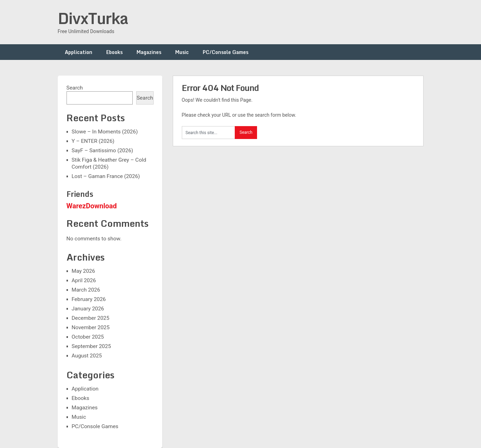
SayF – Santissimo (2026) (103, 150)
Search (75, 88)
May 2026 (83, 271)
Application (79, 52)
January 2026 (88, 309)
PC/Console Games (226, 52)
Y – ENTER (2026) (93, 141)
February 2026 (89, 299)
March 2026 (86, 290)
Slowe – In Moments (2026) (105, 132)
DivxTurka (93, 18)
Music (182, 52)
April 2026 (84, 280)
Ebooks (114, 52)
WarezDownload (92, 206)
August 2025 (87, 356)
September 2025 (91, 346)
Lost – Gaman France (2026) (106, 176)
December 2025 (91, 318)
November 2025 (91, 327)
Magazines (149, 52)
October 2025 (88, 337)
